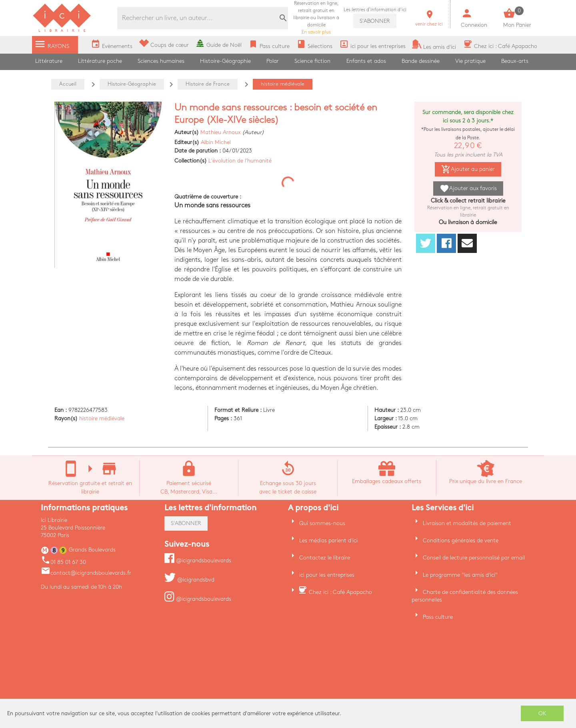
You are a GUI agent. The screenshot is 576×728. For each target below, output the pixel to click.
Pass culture (438, 617)
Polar (273, 61)
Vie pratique (470, 61)
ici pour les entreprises (327, 575)
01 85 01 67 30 (63, 562)
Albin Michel (216, 142)
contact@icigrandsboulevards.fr (86, 573)
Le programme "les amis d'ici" (460, 575)
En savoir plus (316, 18)
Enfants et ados (366, 61)
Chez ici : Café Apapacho (340, 592)
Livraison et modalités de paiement (467, 523)
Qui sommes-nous (322, 523)
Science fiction (312, 61)
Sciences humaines (161, 61)
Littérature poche (100, 61)
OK (542, 713)
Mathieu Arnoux (220, 132)
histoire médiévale (102, 418)
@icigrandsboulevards (198, 561)
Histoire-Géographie (225, 61)
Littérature (49, 61)
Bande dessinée (421, 61)
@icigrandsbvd (189, 580)
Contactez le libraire (325, 558)
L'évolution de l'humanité (240, 161)
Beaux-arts (515, 61)
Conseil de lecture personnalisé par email (474, 558)
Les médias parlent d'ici (328, 540)
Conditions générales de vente (461, 540)
